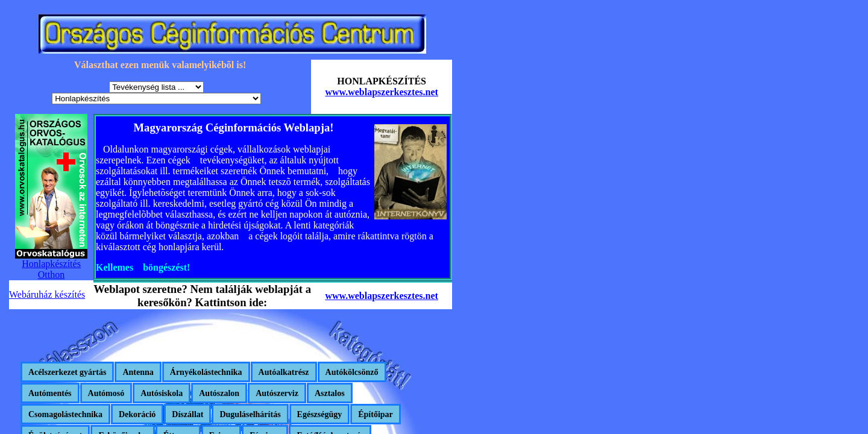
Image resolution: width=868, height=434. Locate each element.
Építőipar (376, 414)
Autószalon (219, 393)
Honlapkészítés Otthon (51, 269)
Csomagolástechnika (65, 414)
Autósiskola (162, 393)
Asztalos (330, 393)
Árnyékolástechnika (206, 372)
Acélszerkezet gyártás (67, 372)
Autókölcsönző (352, 372)
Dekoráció (137, 414)
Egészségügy (320, 414)
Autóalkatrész (284, 372)
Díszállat (187, 414)
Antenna (138, 372)
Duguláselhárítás (250, 414)
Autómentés (50, 393)
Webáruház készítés (47, 294)
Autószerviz (277, 393)
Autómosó (106, 393)
